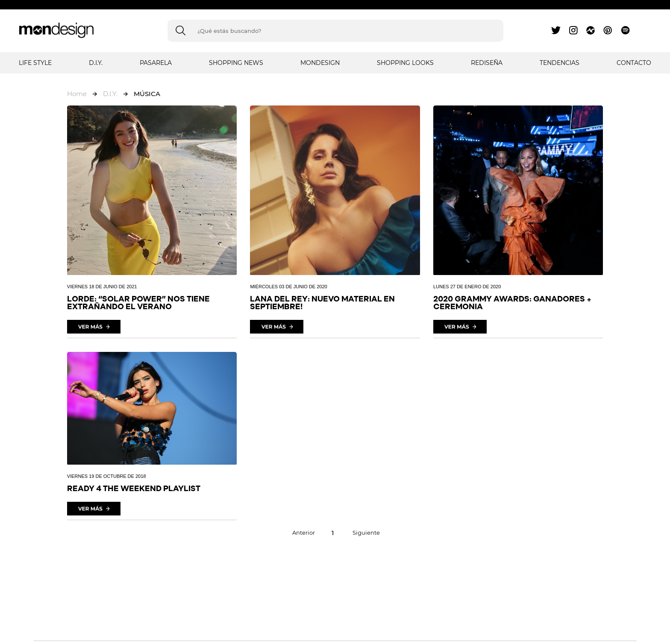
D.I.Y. (96, 63)
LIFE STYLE (35, 63)
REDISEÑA (487, 63)
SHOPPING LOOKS (405, 63)
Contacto (634, 63)
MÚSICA (147, 94)
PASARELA (156, 63)
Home (77, 94)
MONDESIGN (320, 63)
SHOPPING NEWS (236, 63)
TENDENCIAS (560, 63)
